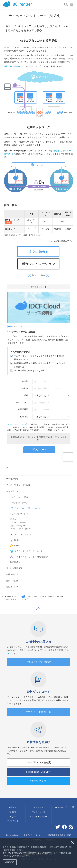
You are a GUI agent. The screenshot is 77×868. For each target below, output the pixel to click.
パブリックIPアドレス (20, 514)
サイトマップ (13, 821)
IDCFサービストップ (10, 597)
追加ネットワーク (12, 66)
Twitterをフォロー (38, 781)
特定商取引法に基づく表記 (59, 835)
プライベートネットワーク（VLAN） (27, 508)
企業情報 (13, 807)
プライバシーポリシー (33, 835)
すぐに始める (38, 252)
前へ (31, 276)
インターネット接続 (19, 497)
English (13, 817)
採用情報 (13, 812)
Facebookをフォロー (38, 772)
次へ (46, 276)
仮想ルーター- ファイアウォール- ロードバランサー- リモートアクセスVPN (21, 524)
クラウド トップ (32, 597)
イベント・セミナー (38, 817)
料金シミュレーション (38, 264)
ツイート (10, 468)
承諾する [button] (10, 862)
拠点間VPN (15, 562)
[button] (32, 856)
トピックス (38, 807)
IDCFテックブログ (64, 807)
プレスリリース (38, 812)
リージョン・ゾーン (19, 503)
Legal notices (12, 835)
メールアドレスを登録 (38, 762)
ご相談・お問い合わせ (38, 662)
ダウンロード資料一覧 (38, 712)
